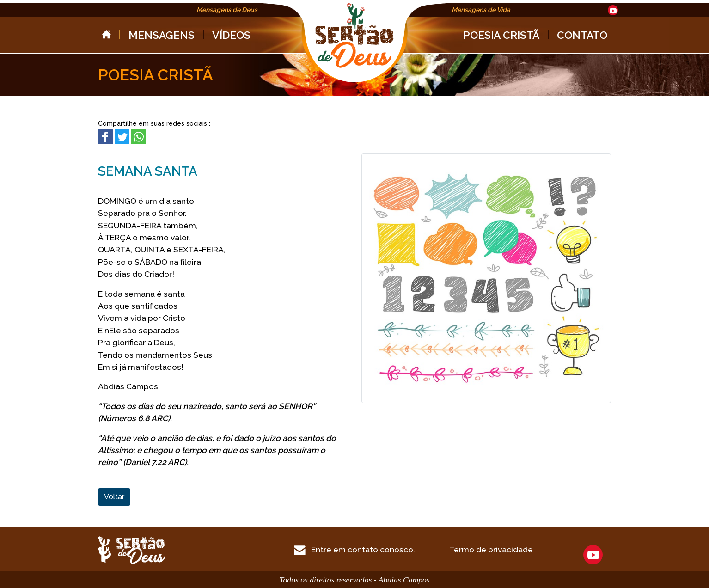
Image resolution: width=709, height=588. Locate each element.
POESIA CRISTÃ (501, 35)
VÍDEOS (231, 35)
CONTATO (582, 35)
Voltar (114, 497)
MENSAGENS (162, 35)
